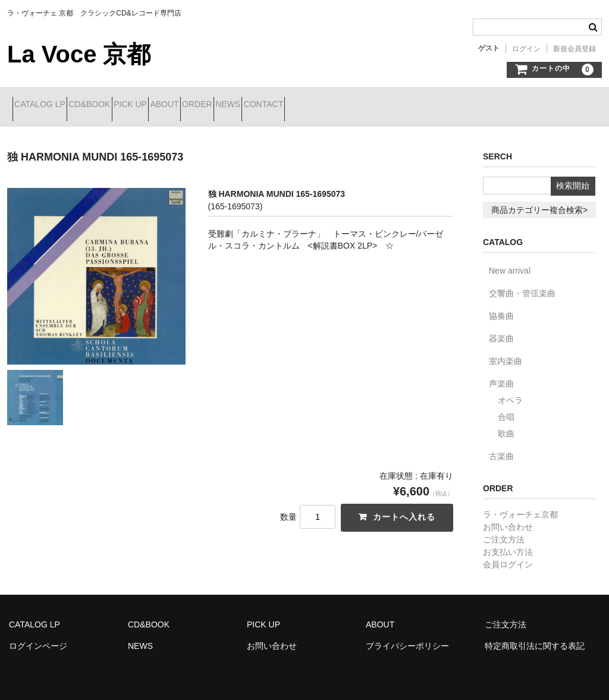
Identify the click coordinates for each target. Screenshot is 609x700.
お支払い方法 (508, 543)
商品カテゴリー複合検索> (539, 201)
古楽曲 (501, 447)
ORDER (287, 105)
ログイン (526, 49)
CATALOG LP (45, 105)
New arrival (510, 262)
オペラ (510, 391)
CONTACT (395, 105)
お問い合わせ (508, 518)
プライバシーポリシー (407, 637)
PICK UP (178, 105)
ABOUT (233, 105)
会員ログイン (508, 555)
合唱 (506, 408)
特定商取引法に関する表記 (535, 637)
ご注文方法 (504, 531)
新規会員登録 (575, 49)
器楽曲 (501, 329)
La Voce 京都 (79, 54)
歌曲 (506, 425)
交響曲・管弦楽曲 (522, 284)
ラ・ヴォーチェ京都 (520, 506)
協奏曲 (501, 307)
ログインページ (38, 637)
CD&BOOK (116, 105)
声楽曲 (501, 375)
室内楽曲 (506, 352)
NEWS (339, 105)
